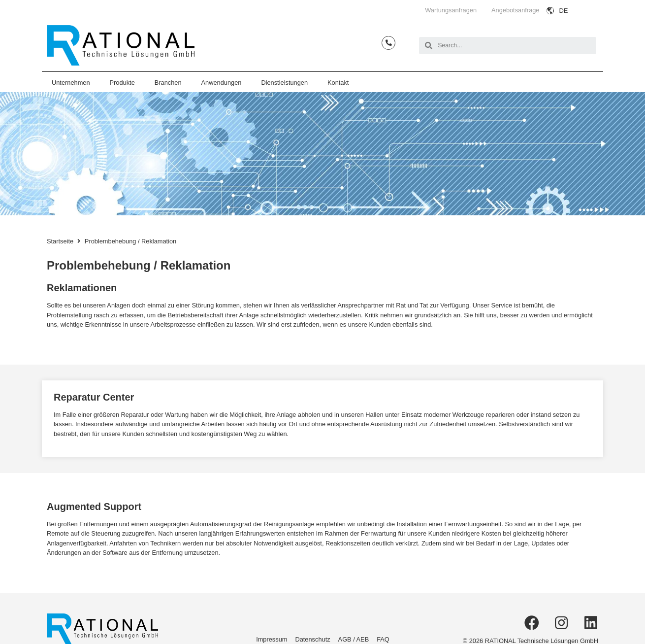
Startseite (60, 241)
